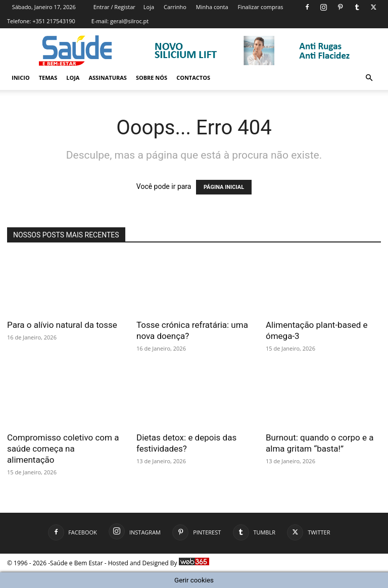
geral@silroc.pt (129, 21)
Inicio (21, 78)
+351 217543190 (54, 21)
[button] (369, 78)
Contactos (193, 78)
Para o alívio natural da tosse (62, 325)
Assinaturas (107, 78)
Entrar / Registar (114, 7)
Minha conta (212, 7)
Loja (149, 7)
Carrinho (175, 7)
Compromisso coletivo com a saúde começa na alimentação (63, 449)
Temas (48, 78)
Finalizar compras (260, 7)
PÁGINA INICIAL (224, 187)
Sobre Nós (152, 78)
